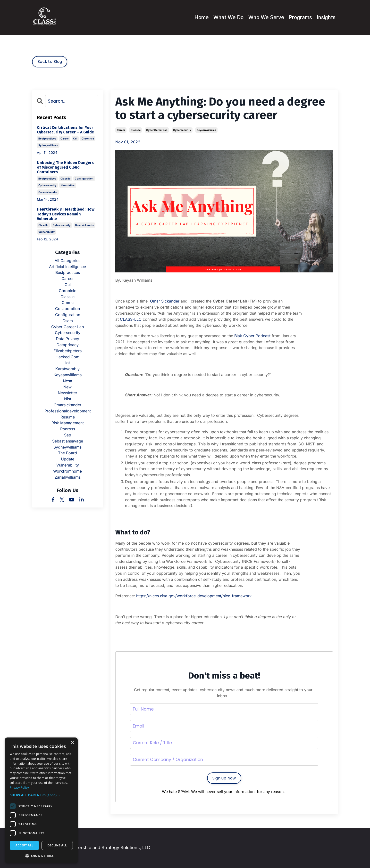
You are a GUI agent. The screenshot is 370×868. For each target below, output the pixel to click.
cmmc (68, 303)
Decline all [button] (57, 845)
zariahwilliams (68, 477)
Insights (326, 17)
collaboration (67, 308)
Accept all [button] (25, 845)
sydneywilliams (48, 145)
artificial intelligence (67, 266)
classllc (136, 130)
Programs (299, 17)
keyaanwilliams (206, 130)
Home (198, 17)
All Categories (67, 260)
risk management (68, 423)
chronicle (88, 139)
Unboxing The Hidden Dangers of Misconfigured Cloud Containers (65, 167)
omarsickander (48, 192)
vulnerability (46, 232)
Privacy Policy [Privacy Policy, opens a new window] (19, 788)
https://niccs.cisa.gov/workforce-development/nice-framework (194, 596)
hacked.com (67, 357)
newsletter (68, 185)
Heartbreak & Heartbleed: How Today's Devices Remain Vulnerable (66, 214)
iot (68, 363)
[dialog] (41, 800)
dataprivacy (68, 344)
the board (67, 453)
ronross (68, 429)
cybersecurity (182, 130)
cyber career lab (157, 130)
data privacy (67, 338)
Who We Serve (264, 17)
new (67, 387)
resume (68, 417)
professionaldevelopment (68, 411)
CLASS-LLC (131, 319)
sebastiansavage (68, 441)
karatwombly (67, 368)
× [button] (72, 743)
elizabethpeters (67, 351)
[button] (41, 795)
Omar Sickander (165, 301)
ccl (75, 139)
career (121, 130)
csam (68, 320)
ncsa (67, 381)
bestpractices (47, 139)
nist (68, 399)
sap (68, 435)
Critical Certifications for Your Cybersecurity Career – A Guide (65, 130)
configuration (84, 178)
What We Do (226, 17)
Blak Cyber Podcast (252, 336)
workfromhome (67, 471)
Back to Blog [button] (50, 61)
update (68, 459)
